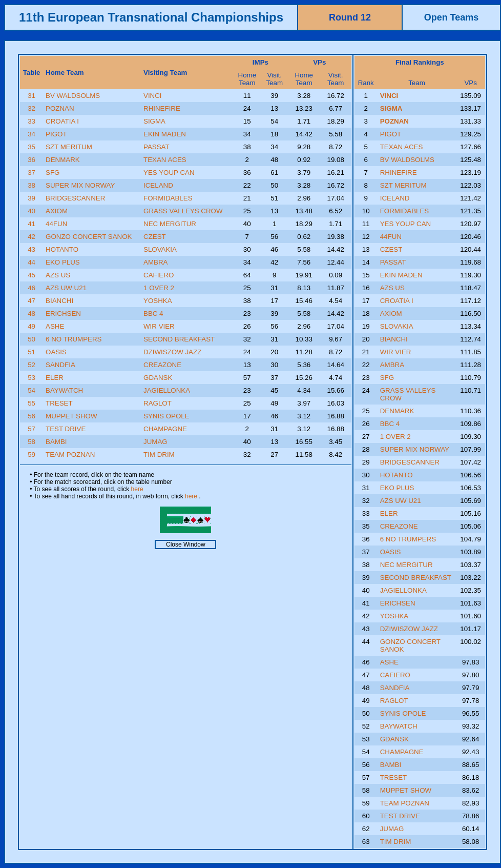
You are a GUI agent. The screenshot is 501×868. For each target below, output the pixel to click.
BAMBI (56, 442)
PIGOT (56, 134)
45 (32, 275)
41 (32, 224)
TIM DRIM (159, 455)
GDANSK (158, 378)
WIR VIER (159, 326)
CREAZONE (162, 365)
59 (32, 455)
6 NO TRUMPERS (74, 339)
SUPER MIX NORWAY (80, 185)
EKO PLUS (63, 262)
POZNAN (60, 108)
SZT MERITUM (69, 147)
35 (32, 147)
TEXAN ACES (165, 160)
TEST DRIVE (66, 429)
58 (32, 442)
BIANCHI (59, 301)
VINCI (153, 96)
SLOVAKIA (160, 249)
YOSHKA (158, 301)
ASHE (55, 326)
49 (32, 326)
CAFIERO (159, 275)
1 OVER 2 (159, 288)
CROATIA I (62, 121)
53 (32, 378)
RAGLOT (158, 403)
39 (32, 198)
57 (32, 429)
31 (32, 96)
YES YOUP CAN (169, 173)
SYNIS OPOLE (166, 416)
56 (32, 416)
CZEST (155, 237)
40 (32, 211)
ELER (55, 378)
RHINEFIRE (162, 108)
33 (32, 121)
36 (32, 160)
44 (32, 262)
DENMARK (63, 160)
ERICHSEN (63, 314)
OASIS (56, 352)
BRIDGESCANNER (75, 198)
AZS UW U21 (66, 288)
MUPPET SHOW (71, 416)
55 (32, 403)
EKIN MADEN (165, 134)
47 (32, 301)
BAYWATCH (64, 390)
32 (32, 108)
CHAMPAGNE (165, 429)
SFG (53, 173)
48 (32, 314)
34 (32, 134)
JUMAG (155, 442)
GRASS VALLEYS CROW (183, 211)
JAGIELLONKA (167, 390)
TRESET (59, 403)
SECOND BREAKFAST (179, 339)
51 (32, 352)
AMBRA (155, 262)
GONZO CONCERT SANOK (89, 237)
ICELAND (158, 185)
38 (32, 185)
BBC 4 (153, 314)
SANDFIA (60, 365)
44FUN (56, 224)
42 (32, 237)
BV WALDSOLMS (73, 96)
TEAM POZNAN (70, 455)
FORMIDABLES (168, 198)
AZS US (58, 275)
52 (32, 365)
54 (32, 390)
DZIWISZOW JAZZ (172, 352)
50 (32, 339)
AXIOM (57, 211)
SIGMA (154, 121)
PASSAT (156, 147)
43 (32, 249)
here (137, 489)
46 (32, 288)
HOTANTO (62, 249)
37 (32, 173)
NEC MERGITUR (170, 224)
